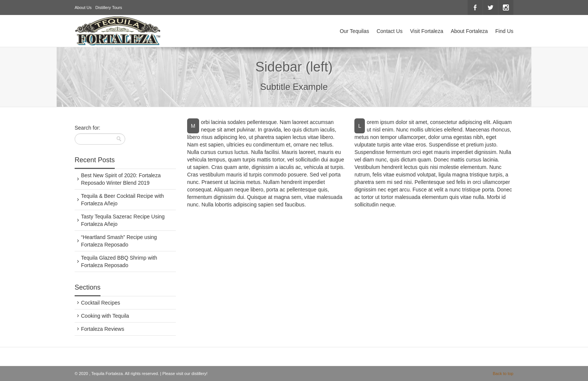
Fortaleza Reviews (103, 329)
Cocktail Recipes (100, 303)
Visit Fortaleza (426, 31)
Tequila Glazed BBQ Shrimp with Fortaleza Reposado (119, 261)
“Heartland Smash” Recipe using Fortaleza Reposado (119, 241)
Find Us (504, 31)
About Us (83, 7)
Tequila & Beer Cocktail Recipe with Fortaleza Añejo (122, 200)
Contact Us (389, 31)
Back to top (503, 374)
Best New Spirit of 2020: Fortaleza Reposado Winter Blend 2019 (121, 179)
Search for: (87, 128)
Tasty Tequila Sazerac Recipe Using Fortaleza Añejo (123, 220)
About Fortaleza (469, 31)
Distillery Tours (109, 7)
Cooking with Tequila (105, 316)
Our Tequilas (354, 31)
